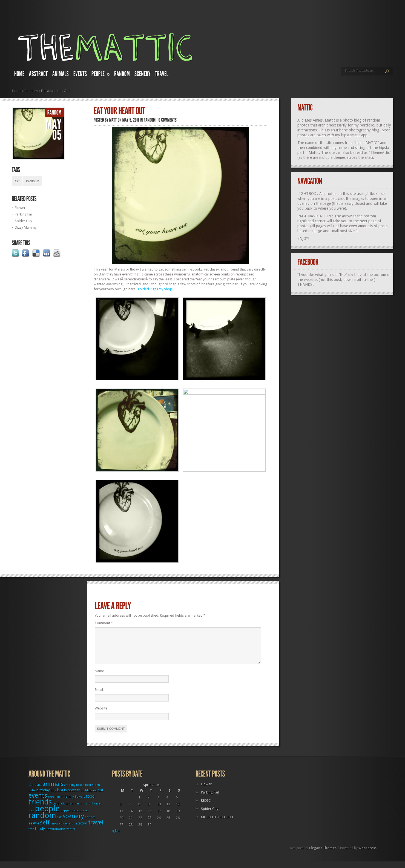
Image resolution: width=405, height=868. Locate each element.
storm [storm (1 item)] (73, 830)
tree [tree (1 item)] (31, 836)
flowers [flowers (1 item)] (80, 803)
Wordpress (367, 855)
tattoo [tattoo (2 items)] (83, 830)
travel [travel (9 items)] (96, 829)
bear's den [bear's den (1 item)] (93, 791)
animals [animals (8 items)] (53, 791)
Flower (20, 208)
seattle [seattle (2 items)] (34, 830)
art (17, 181)
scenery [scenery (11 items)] (73, 823)
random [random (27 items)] (42, 822)
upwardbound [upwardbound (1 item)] (56, 836)
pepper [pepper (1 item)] (66, 817)
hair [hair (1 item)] (71, 810)
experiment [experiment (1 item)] (56, 803)
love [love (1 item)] (31, 817)
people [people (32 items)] (47, 815)
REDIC (206, 807)
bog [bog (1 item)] (53, 797)
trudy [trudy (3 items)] (40, 835)
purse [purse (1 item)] (84, 817)
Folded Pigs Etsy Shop (155, 289)
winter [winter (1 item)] (71, 836)
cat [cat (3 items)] (101, 797)
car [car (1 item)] (95, 797)
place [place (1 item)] (75, 817)
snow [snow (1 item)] (54, 830)
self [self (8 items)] (45, 829)
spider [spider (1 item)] (63, 830)
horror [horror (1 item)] (87, 810)
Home (17, 91)
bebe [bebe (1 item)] (32, 797)
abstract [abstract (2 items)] (35, 791)
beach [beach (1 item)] (80, 791)
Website (101, 715)
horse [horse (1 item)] (96, 810)
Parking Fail (24, 214)
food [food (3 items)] (90, 803)
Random (31, 91)
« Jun (116, 837)
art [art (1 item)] (66, 791)
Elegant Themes (323, 855)
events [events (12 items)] (38, 802)
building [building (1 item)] (86, 797)
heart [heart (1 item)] (78, 810)
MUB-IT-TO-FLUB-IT (217, 824)
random (33, 181)
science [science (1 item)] (90, 824)
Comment (104, 623)
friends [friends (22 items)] (40, 808)
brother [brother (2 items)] (74, 797)
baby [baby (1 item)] (72, 791)
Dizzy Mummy (26, 227)
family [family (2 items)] (69, 803)
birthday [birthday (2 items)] (43, 797)
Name (99, 678)
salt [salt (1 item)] (59, 824)
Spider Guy (23, 221)
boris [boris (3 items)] (62, 797)
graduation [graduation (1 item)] (60, 810)
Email (99, 696)
